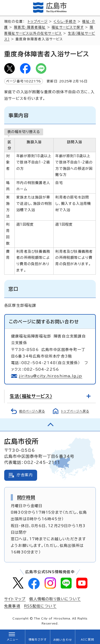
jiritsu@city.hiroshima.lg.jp (51, 376)
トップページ (38, 21)
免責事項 (12, 606)
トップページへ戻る (75, 411)
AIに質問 (87, 640)
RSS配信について (40, 606)
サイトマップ (15, 599)
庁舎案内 (25, 475)
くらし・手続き (65, 21)
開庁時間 (26, 497)
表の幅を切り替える (24, 132)
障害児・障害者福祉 (30, 27)
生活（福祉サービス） (31, 396)
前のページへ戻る (32, 411)
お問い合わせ (62, 640)
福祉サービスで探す (68, 27)
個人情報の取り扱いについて (55, 599)
